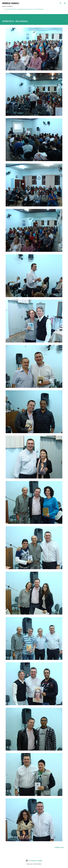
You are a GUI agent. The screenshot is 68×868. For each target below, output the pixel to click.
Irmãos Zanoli (11, 3)
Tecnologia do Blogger (34, 861)
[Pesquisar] (61, 3)
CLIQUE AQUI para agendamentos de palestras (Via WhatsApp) (24, 9)
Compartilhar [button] (59, 847)
